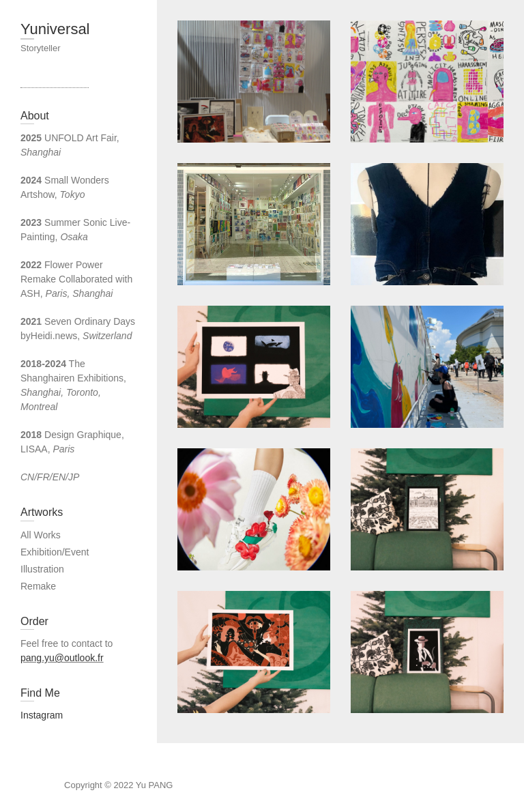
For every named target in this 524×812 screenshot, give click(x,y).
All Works (41, 535)
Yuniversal (55, 29)
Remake (38, 586)
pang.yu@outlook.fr (62, 658)
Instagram (42, 715)
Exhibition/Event (55, 552)
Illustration (42, 569)
